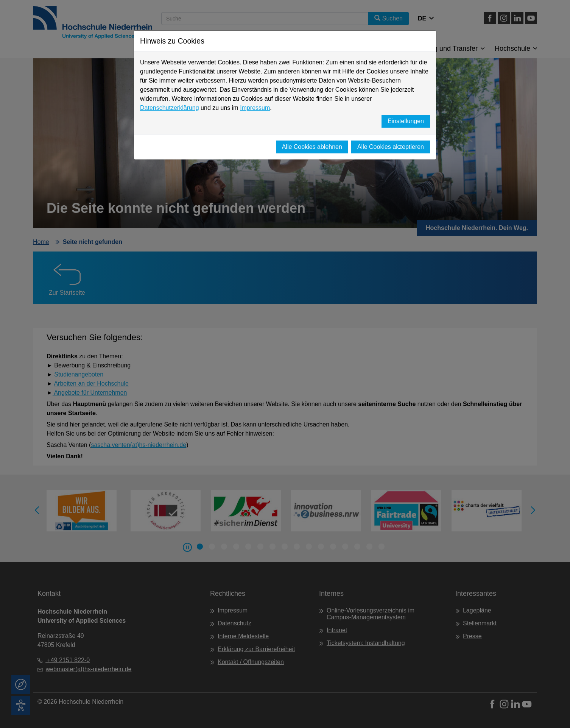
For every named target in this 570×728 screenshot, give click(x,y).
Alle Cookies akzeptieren (391, 147)
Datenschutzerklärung (170, 108)
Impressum (255, 108)
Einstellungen (406, 121)
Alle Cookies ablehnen (312, 147)
